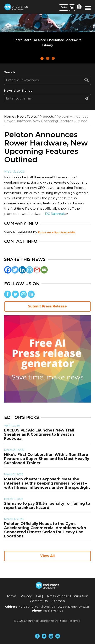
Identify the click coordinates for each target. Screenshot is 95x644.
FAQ (39, 596)
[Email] (44, 270)
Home (9, 116)
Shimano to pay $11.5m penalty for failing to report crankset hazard (47, 506)
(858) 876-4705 (53, 610)
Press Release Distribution (68, 596)
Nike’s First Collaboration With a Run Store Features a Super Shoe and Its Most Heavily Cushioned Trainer (47, 459)
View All (47, 556)
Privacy (26, 596)
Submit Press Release (47, 306)
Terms (12, 596)
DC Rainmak (55, 214)
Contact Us (39, 601)
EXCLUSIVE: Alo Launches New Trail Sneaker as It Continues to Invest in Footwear (39, 434)
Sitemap (58, 601)
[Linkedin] (22, 270)
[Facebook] (8, 270)
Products (47, 116)
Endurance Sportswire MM (57, 232)
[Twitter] (15, 270)
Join (64, 7)
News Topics (27, 116)
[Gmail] (37, 270)
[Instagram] (30, 270)
